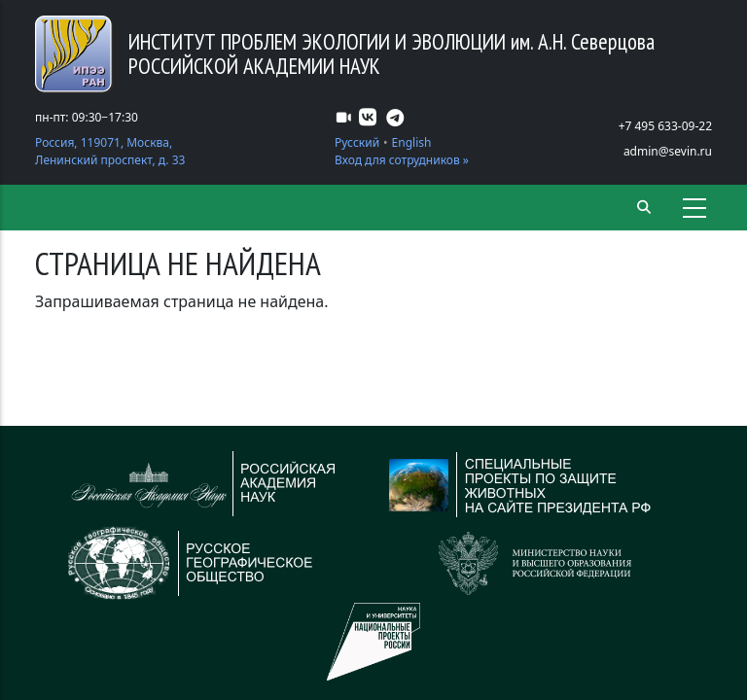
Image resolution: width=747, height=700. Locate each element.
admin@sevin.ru (668, 151)
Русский (357, 142)
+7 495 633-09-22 (665, 126)
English (412, 142)
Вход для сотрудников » (402, 160)
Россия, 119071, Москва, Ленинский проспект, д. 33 (110, 151)
